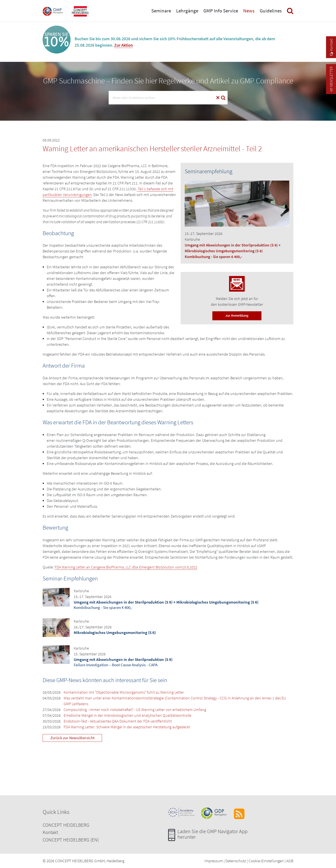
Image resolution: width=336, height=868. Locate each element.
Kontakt (50, 832)
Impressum (214, 861)
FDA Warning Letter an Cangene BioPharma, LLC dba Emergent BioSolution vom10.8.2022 (126, 567)
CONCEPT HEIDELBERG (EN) (71, 840)
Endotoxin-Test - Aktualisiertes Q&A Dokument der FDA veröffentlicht (118, 721)
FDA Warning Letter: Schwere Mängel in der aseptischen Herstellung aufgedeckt (127, 727)
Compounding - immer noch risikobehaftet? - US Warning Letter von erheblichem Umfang (135, 710)
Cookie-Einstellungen (266, 861)
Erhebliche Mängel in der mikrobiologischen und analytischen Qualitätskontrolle (127, 715)
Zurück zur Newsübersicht (72, 738)
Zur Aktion (124, 45)
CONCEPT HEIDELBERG (66, 825)
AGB (290, 861)
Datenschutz (236, 861)
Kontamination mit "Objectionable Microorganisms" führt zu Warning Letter (124, 692)
